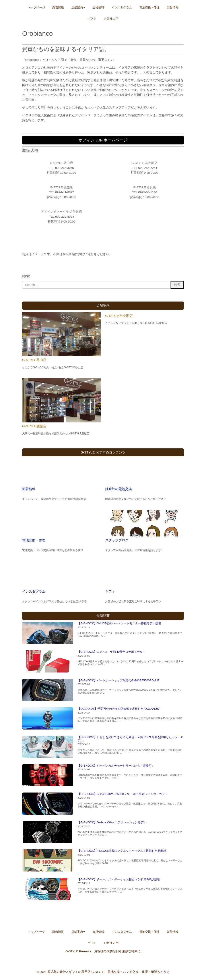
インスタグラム (34, 591)
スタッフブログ (117, 540)
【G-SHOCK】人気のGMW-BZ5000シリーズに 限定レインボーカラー (123, 794)
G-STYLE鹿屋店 (34, 426)
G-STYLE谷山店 (34, 360)
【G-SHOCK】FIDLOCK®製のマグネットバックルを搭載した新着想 (122, 851)
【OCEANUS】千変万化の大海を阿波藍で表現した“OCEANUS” (119, 709)
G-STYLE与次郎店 (119, 316)
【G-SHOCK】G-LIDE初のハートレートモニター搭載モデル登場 (119, 623)
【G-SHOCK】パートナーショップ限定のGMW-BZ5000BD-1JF (119, 680)
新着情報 (29, 489)
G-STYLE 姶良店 (145, 187)
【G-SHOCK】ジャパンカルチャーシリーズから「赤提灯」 (116, 766)
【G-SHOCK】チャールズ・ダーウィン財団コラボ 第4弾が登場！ (120, 879)
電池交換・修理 (34, 540)
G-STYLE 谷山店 (62, 163)
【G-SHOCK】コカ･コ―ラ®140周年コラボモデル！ (112, 652)
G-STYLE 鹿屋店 (62, 187)
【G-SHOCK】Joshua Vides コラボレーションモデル (112, 822)
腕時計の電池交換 (119, 489)
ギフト (110, 591)
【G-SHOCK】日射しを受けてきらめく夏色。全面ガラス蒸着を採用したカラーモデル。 (130, 739)
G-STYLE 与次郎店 (145, 163)
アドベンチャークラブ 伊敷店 (62, 212)
